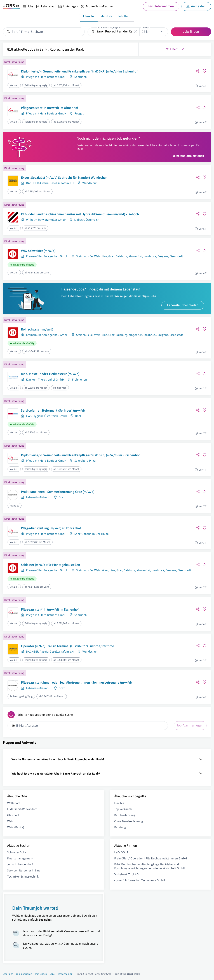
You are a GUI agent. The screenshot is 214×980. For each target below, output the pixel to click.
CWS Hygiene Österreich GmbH (47, 449)
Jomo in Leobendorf (20, 925)
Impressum (41, 974)
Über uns (8, 974)
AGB (53, 974)
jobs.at (89, 974)
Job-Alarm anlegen (83, 778)
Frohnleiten (79, 413)
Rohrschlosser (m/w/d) (37, 363)
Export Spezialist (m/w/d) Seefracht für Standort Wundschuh (49, 199)
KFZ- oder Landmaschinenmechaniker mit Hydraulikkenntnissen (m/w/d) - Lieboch (51, 239)
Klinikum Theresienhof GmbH (45, 413)
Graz (62, 542)
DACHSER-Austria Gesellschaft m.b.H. (50, 207)
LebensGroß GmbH (38, 542)
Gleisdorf (13, 876)
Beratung (67, 888)
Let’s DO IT (68, 913)
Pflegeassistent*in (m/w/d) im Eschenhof (50, 652)
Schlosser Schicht (18, 913)
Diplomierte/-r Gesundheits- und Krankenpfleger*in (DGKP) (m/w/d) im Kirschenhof (48, 493)
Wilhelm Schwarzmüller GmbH (46, 246)
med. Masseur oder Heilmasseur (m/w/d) (50, 407)
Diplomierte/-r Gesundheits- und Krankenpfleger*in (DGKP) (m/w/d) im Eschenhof (48, 80)
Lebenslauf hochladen (76, 338)
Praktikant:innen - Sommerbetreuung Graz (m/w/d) (51, 534)
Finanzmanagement (20, 919)
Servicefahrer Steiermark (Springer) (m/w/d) (53, 444)
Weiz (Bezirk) (16, 888)
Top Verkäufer (70, 870)
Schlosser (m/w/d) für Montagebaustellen (50, 608)
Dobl (78, 449)
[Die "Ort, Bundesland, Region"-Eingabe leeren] (135, 32)
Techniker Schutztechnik (23, 937)
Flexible (66, 864)
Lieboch (79, 246)
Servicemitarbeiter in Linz (24, 931)
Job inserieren (24, 974)
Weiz (10, 882)
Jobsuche (89, 16)
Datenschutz (65, 974)
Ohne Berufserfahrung (75, 882)
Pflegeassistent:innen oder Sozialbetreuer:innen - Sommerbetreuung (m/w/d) (51, 733)
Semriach (81, 90)
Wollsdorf (13, 864)
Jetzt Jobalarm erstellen (81, 175)
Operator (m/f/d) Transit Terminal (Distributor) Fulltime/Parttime (45, 691)
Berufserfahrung (71, 876)
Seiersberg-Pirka (85, 503)
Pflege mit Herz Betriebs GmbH (46, 90)
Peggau (79, 125)
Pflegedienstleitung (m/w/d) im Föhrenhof (51, 571)
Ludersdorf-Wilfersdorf (22, 870)
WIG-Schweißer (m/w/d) (38, 276)
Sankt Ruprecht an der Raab (29, 54)
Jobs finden (191, 31)
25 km (146, 32)
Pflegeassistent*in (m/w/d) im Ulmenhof (50, 119)
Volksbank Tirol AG (73, 946)
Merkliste (106, 16)
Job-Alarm (125, 16)
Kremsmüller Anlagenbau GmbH (47, 281)
